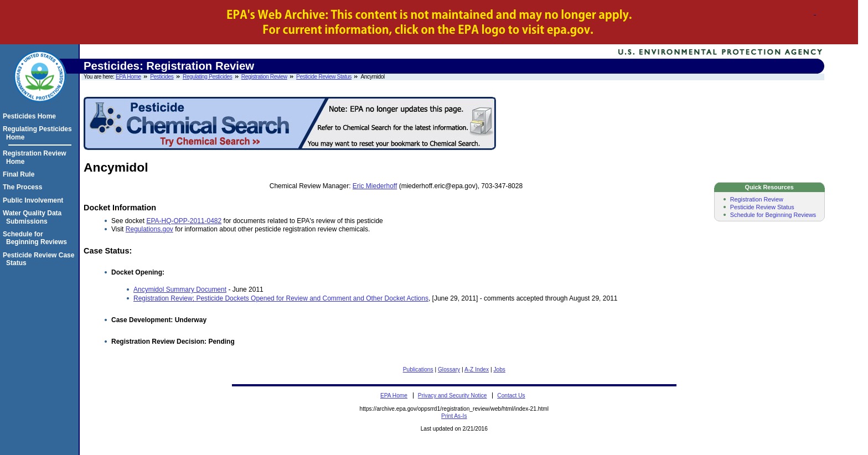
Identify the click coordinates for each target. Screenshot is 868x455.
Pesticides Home (31, 116)
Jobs (499, 369)
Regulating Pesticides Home (39, 133)
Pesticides (162, 77)
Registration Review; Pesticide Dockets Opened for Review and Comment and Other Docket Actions (281, 298)
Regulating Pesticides (207, 77)
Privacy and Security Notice (453, 395)
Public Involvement (35, 200)
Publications (418, 369)
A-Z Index (477, 369)
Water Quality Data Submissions (34, 217)
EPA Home (128, 77)
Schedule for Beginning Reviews (773, 215)
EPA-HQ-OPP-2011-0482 (184, 221)
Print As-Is (454, 416)
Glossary (449, 369)
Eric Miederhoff (375, 186)
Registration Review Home (36, 157)
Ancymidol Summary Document (180, 289)
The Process (24, 187)
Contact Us (511, 395)
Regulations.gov (149, 229)
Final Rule (20, 174)
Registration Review (264, 77)
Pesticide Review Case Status (40, 259)
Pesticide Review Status (324, 77)
